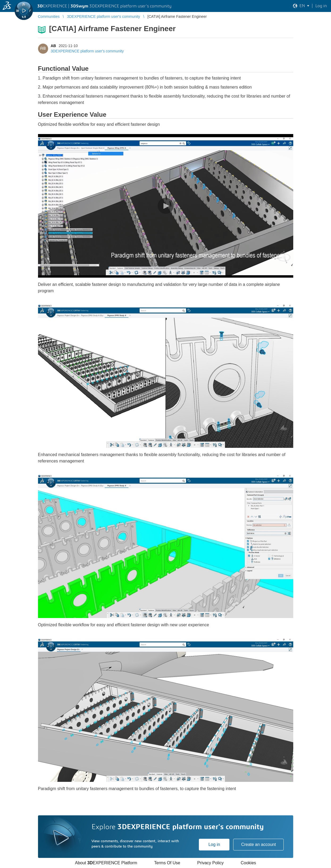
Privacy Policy (211, 863)
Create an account (259, 844)
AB (53, 46)
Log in (214, 844)
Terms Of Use (167, 863)
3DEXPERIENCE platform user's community (87, 51)
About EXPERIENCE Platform (106, 863)
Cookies (248, 863)
